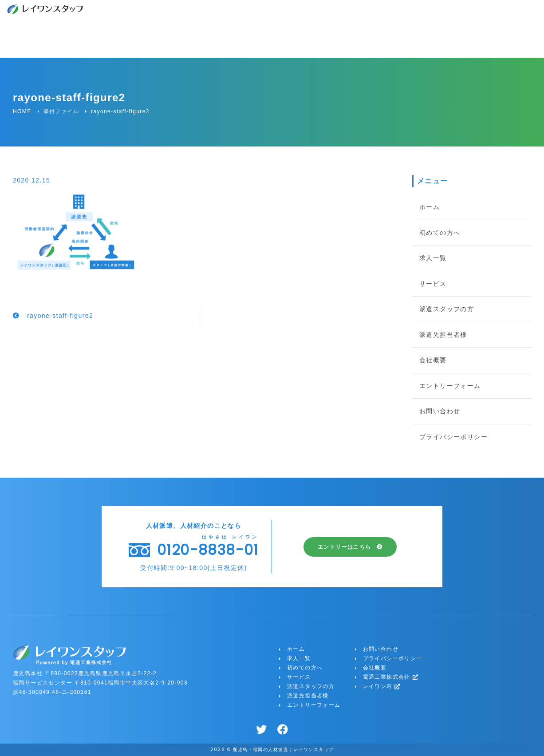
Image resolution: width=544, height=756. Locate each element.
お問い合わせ (440, 411)
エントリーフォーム (450, 386)
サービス (433, 284)
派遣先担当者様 (443, 335)
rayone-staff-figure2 (60, 316)
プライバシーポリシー (453, 437)
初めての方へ (440, 233)
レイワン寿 (382, 686)
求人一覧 (433, 258)
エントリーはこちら (345, 547)
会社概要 (433, 360)
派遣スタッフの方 (447, 309)
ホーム (430, 207)
